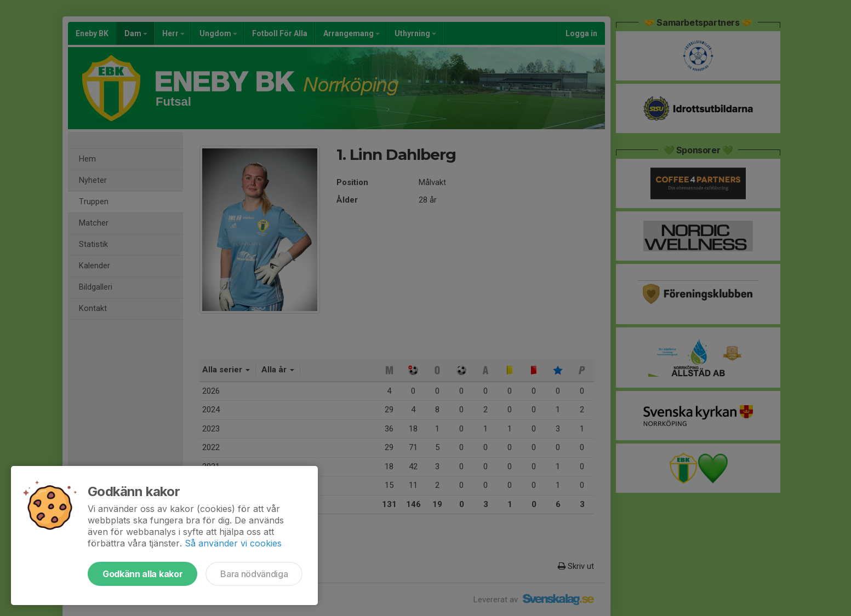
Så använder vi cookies (233, 543)
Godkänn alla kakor (142, 574)
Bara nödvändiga (254, 574)
